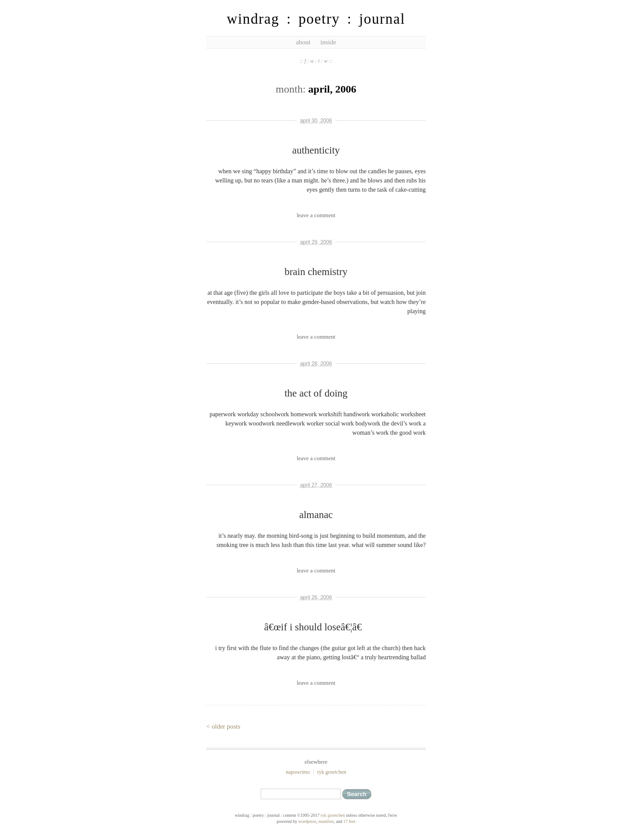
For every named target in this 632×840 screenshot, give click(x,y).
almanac (316, 515)
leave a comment (316, 215)
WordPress (307, 821)
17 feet (349, 821)
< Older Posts (223, 726)
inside (328, 42)
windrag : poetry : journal (316, 19)
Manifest (326, 821)
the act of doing (316, 393)
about (303, 42)
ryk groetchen (331, 772)
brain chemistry (316, 272)
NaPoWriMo (298, 772)
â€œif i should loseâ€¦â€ (316, 627)
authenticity (316, 150)
